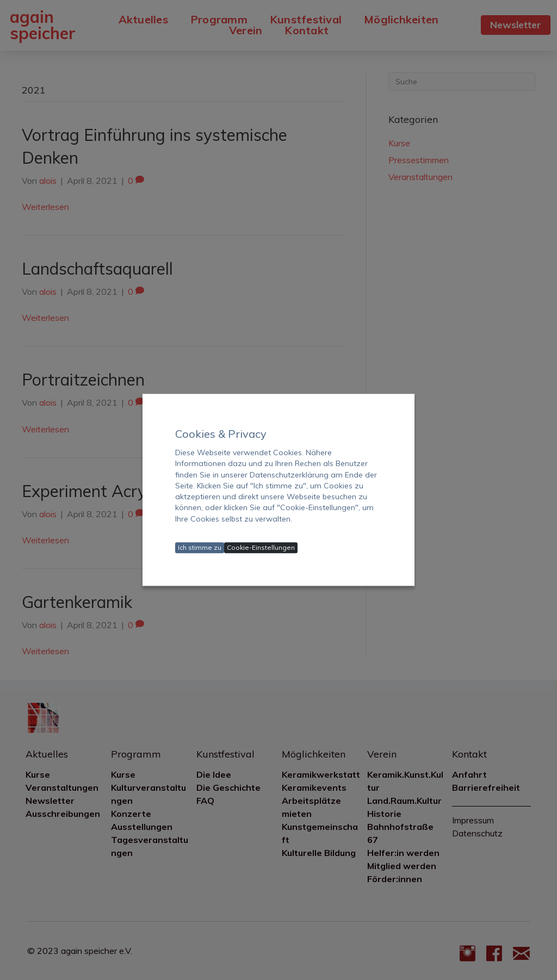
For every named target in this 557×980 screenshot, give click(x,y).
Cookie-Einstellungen (261, 548)
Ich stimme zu (200, 548)
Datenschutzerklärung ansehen (231, 532)
